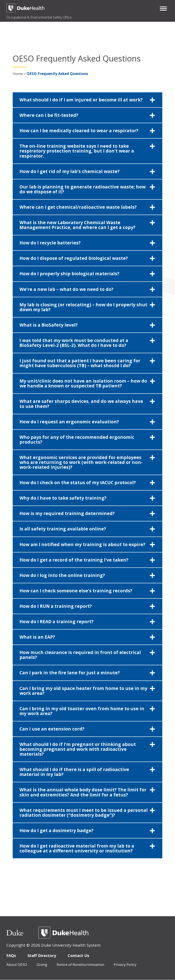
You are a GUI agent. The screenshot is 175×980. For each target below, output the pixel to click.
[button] (163, 8)
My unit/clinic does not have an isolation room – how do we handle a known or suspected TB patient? (83, 383)
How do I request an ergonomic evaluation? (69, 422)
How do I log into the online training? (62, 575)
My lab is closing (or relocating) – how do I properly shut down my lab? (83, 307)
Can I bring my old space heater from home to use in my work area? (83, 691)
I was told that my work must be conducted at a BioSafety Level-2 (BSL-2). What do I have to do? (74, 343)
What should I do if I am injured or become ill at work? (81, 100)
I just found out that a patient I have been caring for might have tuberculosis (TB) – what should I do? (80, 363)
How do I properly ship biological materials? (69, 274)
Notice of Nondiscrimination (80, 964)
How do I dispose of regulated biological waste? (74, 258)
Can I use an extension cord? (52, 729)
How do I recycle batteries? (50, 243)
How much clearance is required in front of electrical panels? (80, 655)
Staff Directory (42, 955)
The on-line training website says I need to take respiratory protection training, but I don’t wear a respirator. (77, 151)
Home (18, 74)
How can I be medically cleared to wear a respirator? (79, 131)
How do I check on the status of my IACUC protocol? (78, 483)
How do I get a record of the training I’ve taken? (74, 560)
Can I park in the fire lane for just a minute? (70, 673)
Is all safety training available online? (63, 529)
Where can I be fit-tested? (49, 115)
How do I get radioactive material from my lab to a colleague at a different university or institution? (77, 848)
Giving (42, 964)
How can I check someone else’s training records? (76, 591)
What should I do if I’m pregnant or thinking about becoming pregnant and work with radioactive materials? (78, 749)
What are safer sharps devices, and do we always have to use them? (81, 404)
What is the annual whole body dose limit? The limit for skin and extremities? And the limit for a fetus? (83, 792)
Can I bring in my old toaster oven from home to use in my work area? (82, 711)
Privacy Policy (125, 964)
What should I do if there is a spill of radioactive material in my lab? (74, 772)
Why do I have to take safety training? (63, 498)
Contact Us (78, 955)
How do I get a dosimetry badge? (56, 830)
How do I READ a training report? (56, 622)
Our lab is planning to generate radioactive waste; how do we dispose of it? (83, 189)
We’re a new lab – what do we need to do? (66, 289)
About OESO (17, 964)
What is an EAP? (37, 637)
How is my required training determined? (67, 513)
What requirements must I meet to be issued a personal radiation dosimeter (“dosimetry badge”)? (84, 813)
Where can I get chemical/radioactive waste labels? (78, 207)
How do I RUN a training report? (56, 606)
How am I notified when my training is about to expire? (82, 544)
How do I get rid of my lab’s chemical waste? (70, 171)
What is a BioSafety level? (49, 325)
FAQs (11, 955)
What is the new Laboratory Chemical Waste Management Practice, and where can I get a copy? (77, 225)
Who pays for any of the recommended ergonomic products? (77, 440)
